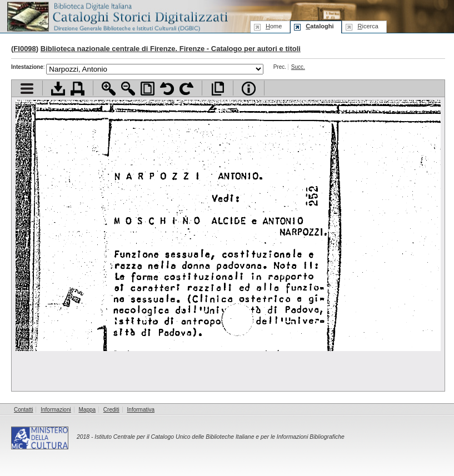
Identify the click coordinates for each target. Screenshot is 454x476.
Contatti (23, 410)
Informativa (141, 410)
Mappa (88, 410)
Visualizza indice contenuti (27, 89)
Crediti (111, 410)
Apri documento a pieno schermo (218, 89)
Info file (249, 89)
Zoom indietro (128, 89)
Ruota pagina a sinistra (167, 89)
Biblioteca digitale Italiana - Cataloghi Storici (117, 16)
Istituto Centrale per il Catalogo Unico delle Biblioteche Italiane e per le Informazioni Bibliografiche (219, 437)
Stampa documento (78, 89)
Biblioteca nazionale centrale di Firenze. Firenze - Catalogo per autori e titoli (171, 49)
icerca (368, 26)
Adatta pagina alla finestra (148, 89)
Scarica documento (58, 89)
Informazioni (56, 410)
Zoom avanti (109, 89)
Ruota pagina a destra (186, 89)
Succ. (298, 67)
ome (274, 26)
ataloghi (320, 26)
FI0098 (24, 49)
